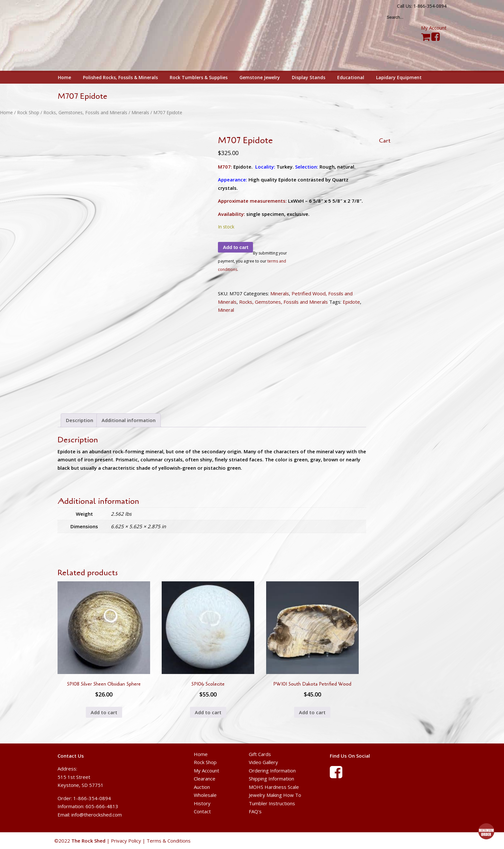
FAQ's (255, 811)
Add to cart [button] (104, 712)
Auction (202, 787)
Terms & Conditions (169, 841)
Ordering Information (272, 771)
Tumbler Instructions (272, 803)
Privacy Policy (126, 841)
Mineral (226, 310)
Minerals (140, 112)
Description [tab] (80, 420)
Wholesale (205, 795)
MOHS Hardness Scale (274, 787)
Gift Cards (260, 754)
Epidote (351, 302)
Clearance (205, 779)
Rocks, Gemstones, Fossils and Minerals (85, 112)
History (202, 803)
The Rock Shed (96, 36)
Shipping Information (271, 779)
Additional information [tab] (129, 420)
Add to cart (235, 247)
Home (6, 112)
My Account (434, 28)
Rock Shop (28, 112)
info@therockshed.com (97, 815)
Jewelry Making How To (275, 795)
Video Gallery (263, 762)
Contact (202, 811)
